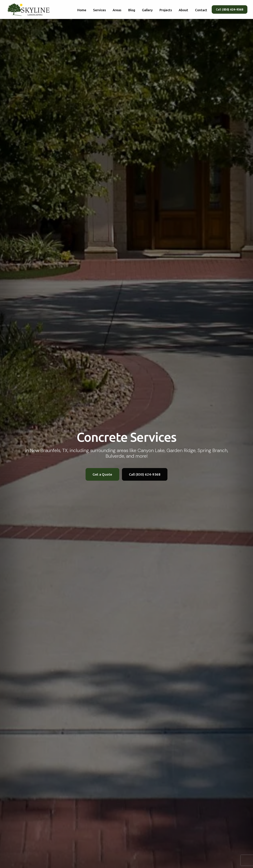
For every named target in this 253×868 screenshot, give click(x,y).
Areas (117, 10)
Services (100, 10)
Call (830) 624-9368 (145, 474)
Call (230, 9)
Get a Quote (102, 474)
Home (82, 10)
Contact (201, 10)
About (183, 10)
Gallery (147, 10)
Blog (132, 10)
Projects (166, 10)
